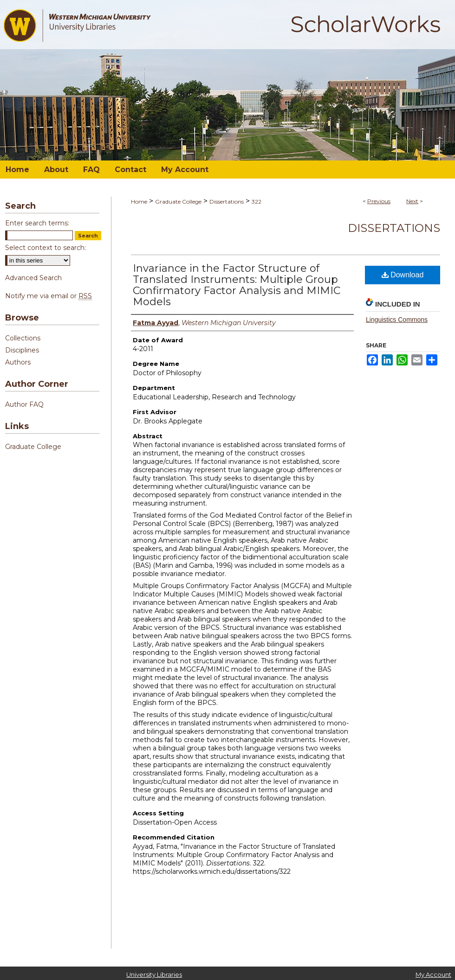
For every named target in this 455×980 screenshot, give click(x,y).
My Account (433, 974)
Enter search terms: (37, 223)
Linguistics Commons (397, 320)
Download (403, 275)
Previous (379, 201)
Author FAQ (24, 404)
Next (412, 201)
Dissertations (227, 202)
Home (139, 202)
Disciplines (22, 350)
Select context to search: (45, 248)
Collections (23, 338)
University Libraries (154, 974)
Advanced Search (33, 278)
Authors (18, 362)
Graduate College (178, 202)
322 (257, 202)
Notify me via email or (49, 296)
